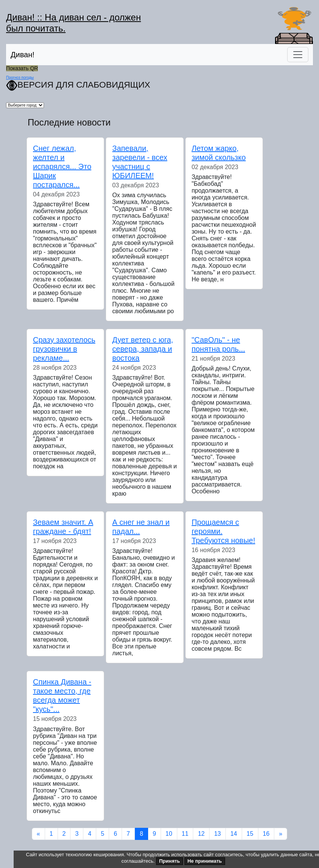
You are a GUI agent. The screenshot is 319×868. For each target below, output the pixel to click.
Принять (170, 861)
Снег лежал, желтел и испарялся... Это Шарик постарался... (62, 166)
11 (185, 834)
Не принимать (205, 861)
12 (201, 834)
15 (250, 834)
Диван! (23, 55)
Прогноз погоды (20, 78)
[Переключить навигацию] (298, 55)
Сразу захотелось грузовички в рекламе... (64, 349)
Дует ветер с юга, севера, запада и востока (143, 349)
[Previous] (38, 834)
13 (217, 834)
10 (169, 834)
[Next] (281, 834)
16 (266, 834)
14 (234, 834)
